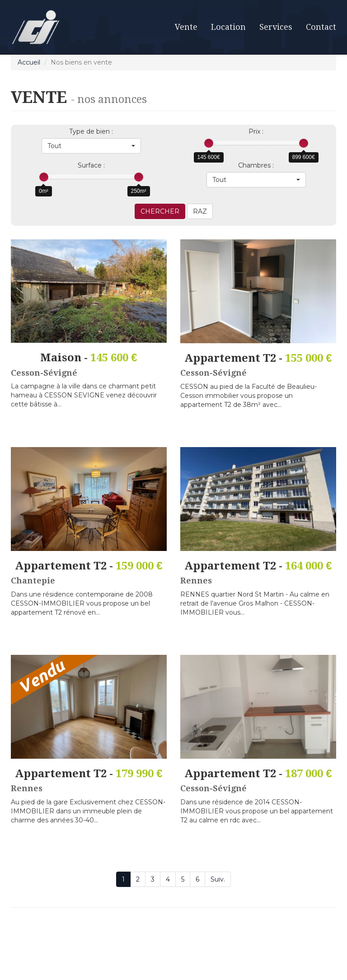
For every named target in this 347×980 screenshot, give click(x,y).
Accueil (29, 62)
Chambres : (256, 165)
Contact (321, 27)
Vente (186, 27)
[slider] (209, 143)
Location (228, 27)
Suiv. (218, 879)
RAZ (200, 211)
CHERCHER (160, 211)
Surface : (91, 165)
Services (276, 27)
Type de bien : (91, 131)
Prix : (256, 131)
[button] (91, 146)
